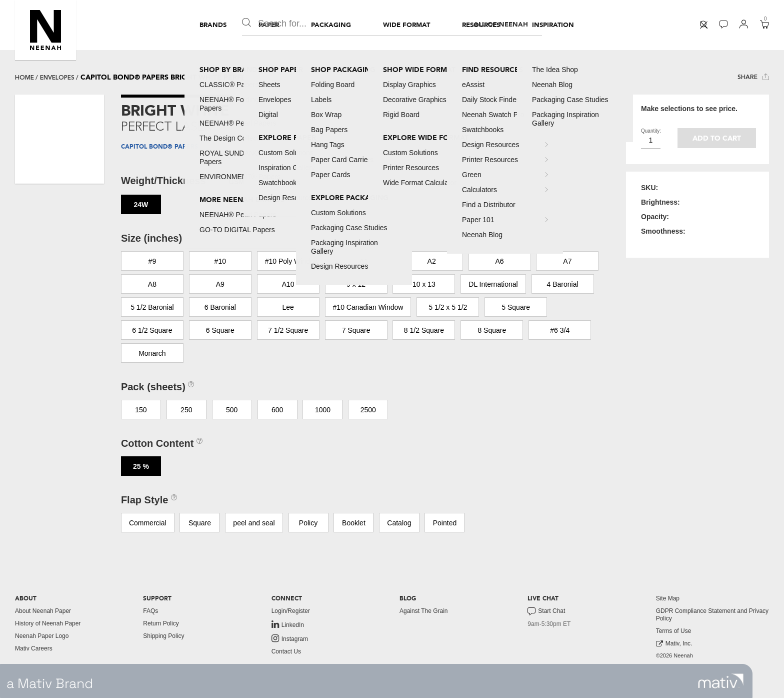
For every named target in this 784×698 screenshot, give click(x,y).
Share (753, 77)
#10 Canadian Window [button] (368, 307)
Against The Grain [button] (424, 611)
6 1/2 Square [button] (152, 330)
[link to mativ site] (721, 681)
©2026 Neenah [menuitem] (674, 655)
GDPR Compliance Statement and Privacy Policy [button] (712, 615)
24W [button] (141, 205)
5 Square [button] (516, 307)
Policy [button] (308, 523)
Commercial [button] (148, 523)
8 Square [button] (492, 330)
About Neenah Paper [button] (43, 611)
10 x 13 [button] (424, 284)
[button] (45, 30)
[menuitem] (213, 25)
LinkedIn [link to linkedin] (288, 624)
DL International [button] (493, 284)
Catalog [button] (399, 523)
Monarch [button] (152, 353)
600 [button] (277, 410)
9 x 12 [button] (356, 284)
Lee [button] (288, 307)
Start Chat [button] (546, 611)
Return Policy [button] (161, 623)
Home (24, 78)
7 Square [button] (356, 330)
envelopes (57, 78)
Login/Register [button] (291, 611)
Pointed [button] (445, 523)
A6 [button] (499, 261)
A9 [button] (220, 284)
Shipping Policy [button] (163, 636)
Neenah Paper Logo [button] (42, 636)
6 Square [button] (220, 330)
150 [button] (141, 410)
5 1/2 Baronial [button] (152, 307)
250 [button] (186, 410)
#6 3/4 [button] (560, 330)
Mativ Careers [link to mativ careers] (34, 648)
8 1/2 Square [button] (424, 330)
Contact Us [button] (286, 651)
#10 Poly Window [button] (292, 261)
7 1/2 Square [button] (288, 330)
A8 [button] (152, 284)
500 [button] (232, 410)
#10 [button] (220, 261)
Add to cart (717, 138)
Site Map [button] (668, 598)
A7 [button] (567, 261)
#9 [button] (152, 261)
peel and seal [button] (254, 523)
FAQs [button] (150, 611)
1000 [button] (323, 410)
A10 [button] (288, 284)
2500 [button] (368, 410)
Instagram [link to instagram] (290, 638)
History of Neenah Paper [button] (48, 623)
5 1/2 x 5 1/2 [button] (448, 307)
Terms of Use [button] (674, 631)
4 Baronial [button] (563, 284)
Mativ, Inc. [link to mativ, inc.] (674, 644)
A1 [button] (364, 261)
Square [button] (200, 523)
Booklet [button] (354, 523)
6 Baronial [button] (220, 307)
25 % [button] (141, 466)
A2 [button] (432, 261)
